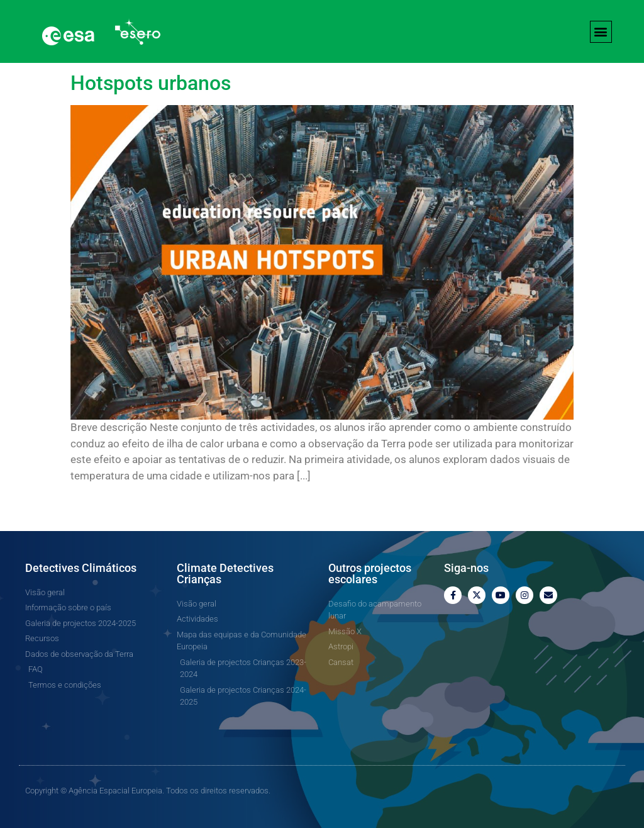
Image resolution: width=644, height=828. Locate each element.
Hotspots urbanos (151, 83)
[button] (601, 32)
